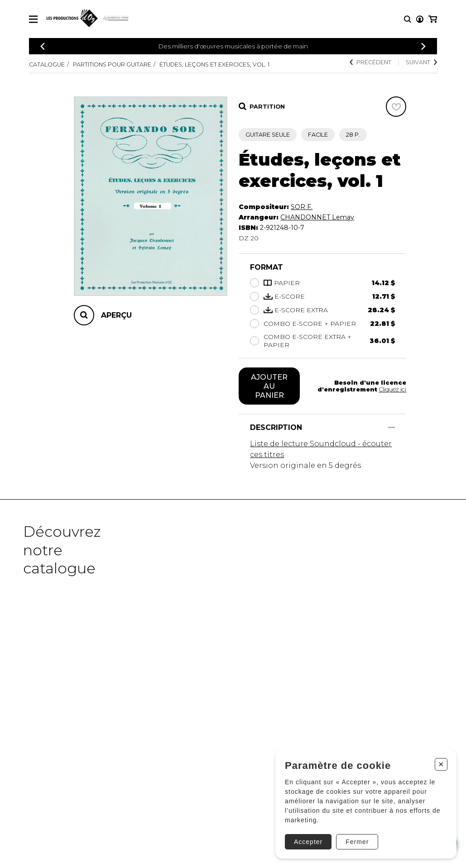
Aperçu (116, 315)
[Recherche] (408, 19)
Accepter (308, 842)
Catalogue (47, 64)
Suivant (421, 62)
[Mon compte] (420, 19)
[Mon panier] (433, 19)
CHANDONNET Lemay (317, 217)
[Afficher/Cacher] (392, 427)
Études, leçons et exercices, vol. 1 (214, 64)
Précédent (370, 62)
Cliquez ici (392, 389)
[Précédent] (43, 46)
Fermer (357, 842)
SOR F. (302, 207)
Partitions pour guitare (112, 64)
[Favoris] (396, 107)
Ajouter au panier (269, 386)
